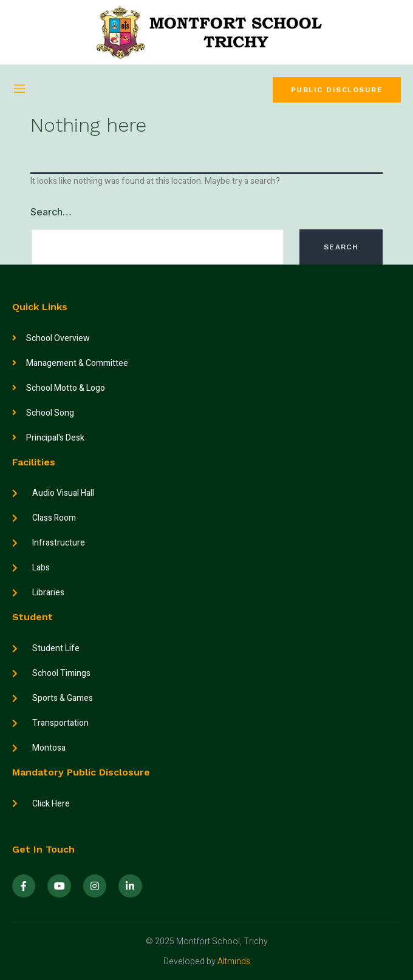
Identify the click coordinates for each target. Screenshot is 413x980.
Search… (51, 212)
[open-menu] (19, 90)
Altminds (234, 961)
